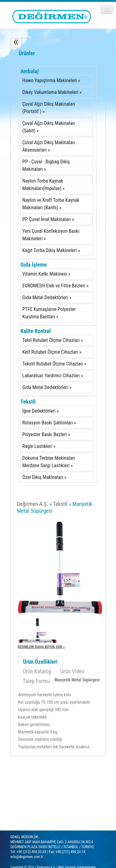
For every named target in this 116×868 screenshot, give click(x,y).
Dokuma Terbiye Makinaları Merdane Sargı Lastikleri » (49, 462)
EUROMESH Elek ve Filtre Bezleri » (55, 286)
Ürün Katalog (37, 671)
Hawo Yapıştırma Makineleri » (51, 80)
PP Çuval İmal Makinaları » (48, 219)
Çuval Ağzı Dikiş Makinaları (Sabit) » (49, 127)
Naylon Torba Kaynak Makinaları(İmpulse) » (43, 185)
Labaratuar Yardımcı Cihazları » (53, 376)
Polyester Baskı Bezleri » (46, 434)
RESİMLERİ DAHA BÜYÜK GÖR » (41, 647)
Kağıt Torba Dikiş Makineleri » (51, 250)
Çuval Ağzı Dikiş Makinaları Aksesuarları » (49, 146)
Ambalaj (30, 71)
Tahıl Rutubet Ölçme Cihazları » (53, 340)
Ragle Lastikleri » (39, 446)
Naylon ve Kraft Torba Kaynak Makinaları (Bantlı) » (51, 204)
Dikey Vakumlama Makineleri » (52, 92)
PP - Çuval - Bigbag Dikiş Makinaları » (46, 165)
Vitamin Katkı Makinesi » (46, 274)
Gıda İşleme (34, 265)
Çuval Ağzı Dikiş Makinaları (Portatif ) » (49, 108)
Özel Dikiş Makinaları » (44, 477)
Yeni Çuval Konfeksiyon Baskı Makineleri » (51, 235)
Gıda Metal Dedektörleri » (47, 297)
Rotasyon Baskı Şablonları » (49, 423)
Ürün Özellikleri (40, 662)
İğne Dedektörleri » (41, 411)
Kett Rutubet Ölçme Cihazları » (52, 352)
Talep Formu (37, 681)
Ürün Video (72, 671)
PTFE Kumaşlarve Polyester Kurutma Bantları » (49, 313)
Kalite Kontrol (36, 331)
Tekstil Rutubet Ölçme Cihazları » (54, 364)
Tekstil (28, 402)
